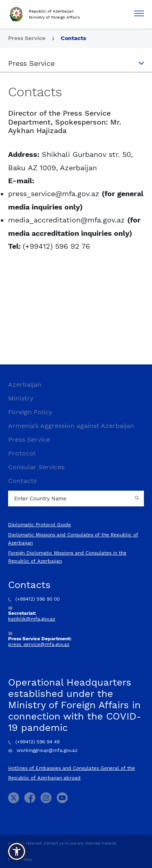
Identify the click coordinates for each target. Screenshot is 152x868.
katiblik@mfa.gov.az (32, 619)
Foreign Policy (30, 412)
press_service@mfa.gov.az (39, 644)
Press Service (28, 38)
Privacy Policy (20, 860)
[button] (17, 851)
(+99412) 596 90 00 (34, 599)
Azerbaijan (25, 384)
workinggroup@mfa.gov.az (43, 750)
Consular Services (36, 467)
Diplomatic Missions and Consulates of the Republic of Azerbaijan (73, 539)
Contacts (73, 38)
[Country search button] (138, 499)
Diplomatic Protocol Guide (40, 525)
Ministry (21, 398)
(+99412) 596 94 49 (34, 742)
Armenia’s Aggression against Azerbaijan (71, 426)
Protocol (22, 453)
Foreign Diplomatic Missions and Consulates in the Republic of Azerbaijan (67, 557)
